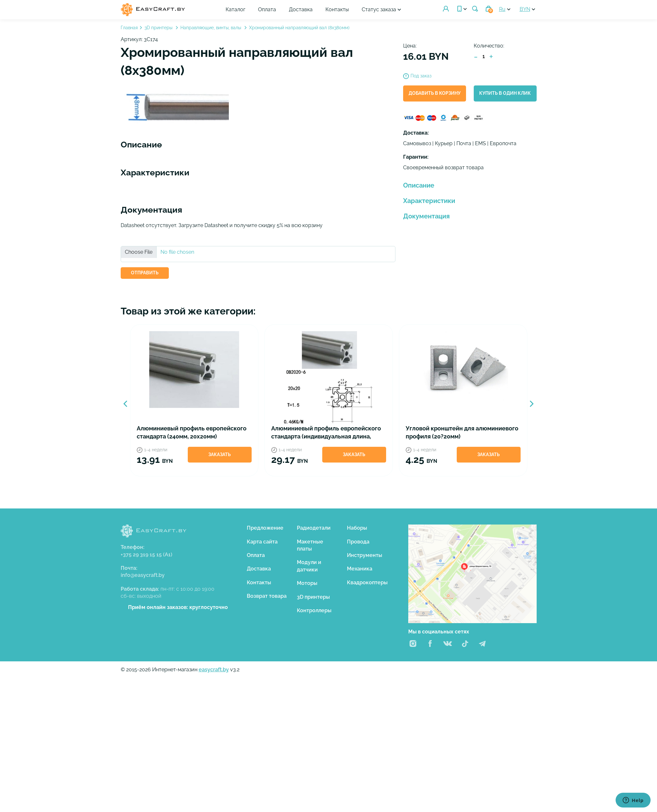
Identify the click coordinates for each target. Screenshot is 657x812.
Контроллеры (314, 610)
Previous (125, 404)
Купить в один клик (505, 93)
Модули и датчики (309, 566)
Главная (129, 28)
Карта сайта (262, 542)
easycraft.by (214, 670)
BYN (525, 9)
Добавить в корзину (435, 93)
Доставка (301, 9)
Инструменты (365, 555)
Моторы (307, 583)
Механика (360, 569)
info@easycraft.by (143, 575)
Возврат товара (267, 596)
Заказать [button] (220, 455)
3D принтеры (159, 28)
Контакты (338, 9)
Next (532, 404)
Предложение (265, 528)
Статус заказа (380, 9)
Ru (502, 9)
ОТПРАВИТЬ (145, 273)
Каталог (236, 9)
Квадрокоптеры (367, 583)
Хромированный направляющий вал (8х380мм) (299, 28)
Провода (358, 542)
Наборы (357, 528)
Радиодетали (314, 528)
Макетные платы (310, 545)
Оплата (268, 9)
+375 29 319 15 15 (147, 555)
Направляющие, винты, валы (211, 28)
